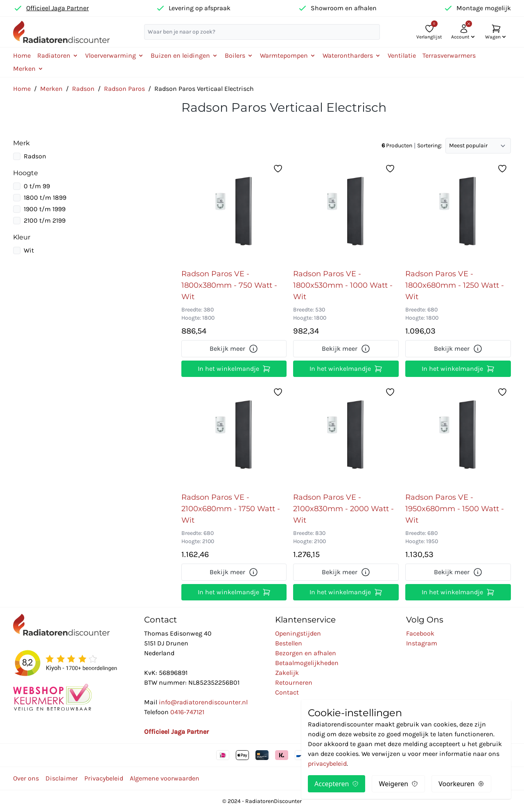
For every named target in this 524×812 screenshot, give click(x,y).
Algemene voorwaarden (165, 778)
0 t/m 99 (37, 186)
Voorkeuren (461, 784)
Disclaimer (62, 778)
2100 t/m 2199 (45, 220)
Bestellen (289, 643)
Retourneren (294, 682)
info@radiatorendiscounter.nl (203, 702)
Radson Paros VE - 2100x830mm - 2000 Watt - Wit (343, 509)
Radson (83, 89)
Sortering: (430, 145)
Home (22, 55)
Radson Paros (124, 89)
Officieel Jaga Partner (58, 8)
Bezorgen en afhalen (306, 653)
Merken (51, 89)
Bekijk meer (234, 349)
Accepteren (337, 784)
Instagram (422, 643)
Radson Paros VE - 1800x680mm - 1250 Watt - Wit (455, 285)
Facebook (420, 633)
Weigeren (398, 784)
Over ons (26, 778)
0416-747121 (187, 712)
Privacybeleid (104, 778)
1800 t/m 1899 (45, 197)
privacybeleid (327, 764)
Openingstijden (298, 633)
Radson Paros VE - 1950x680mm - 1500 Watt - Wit (455, 509)
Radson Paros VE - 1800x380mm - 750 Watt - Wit (229, 285)
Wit (29, 250)
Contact (287, 692)
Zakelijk (287, 673)
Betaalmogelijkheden (307, 663)
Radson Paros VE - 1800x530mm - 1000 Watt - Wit (343, 285)
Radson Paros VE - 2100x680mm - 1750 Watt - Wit (231, 509)
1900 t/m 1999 (45, 209)
